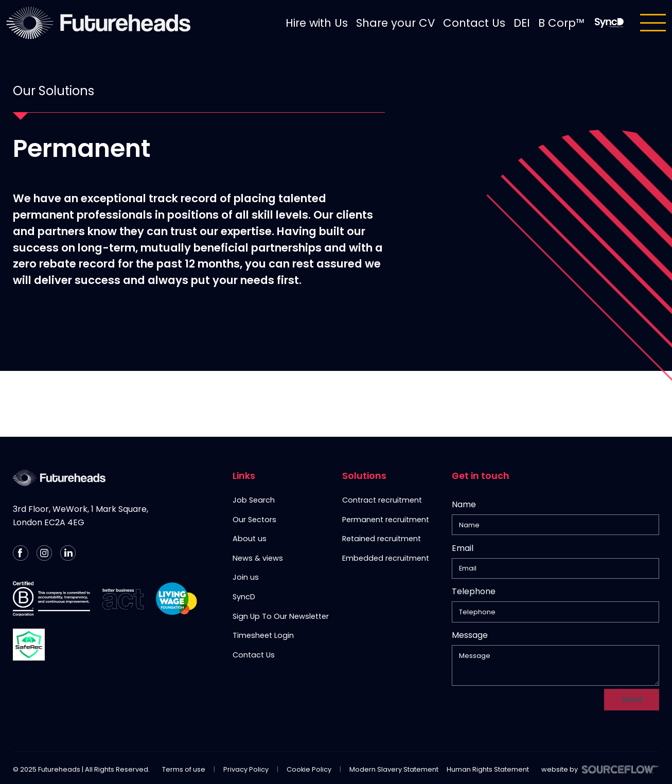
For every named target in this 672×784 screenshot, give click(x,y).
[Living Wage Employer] (176, 599)
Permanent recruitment (386, 520)
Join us (246, 577)
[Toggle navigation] (653, 23)
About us (250, 539)
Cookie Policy (309, 728)
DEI (522, 23)
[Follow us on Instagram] (44, 553)
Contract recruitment (382, 500)
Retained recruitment (382, 539)
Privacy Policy (246, 728)
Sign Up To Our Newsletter (281, 616)
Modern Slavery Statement (394, 728)
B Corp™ (561, 23)
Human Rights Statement (488, 728)
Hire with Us (317, 23)
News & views (258, 558)
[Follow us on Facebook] (21, 553)
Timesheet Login (263, 635)
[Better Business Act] (123, 599)
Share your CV (395, 23)
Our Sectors (254, 520)
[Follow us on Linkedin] (68, 553)
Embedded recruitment (386, 558)
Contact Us (474, 23)
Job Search (254, 500)
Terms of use (184, 728)
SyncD (244, 597)
